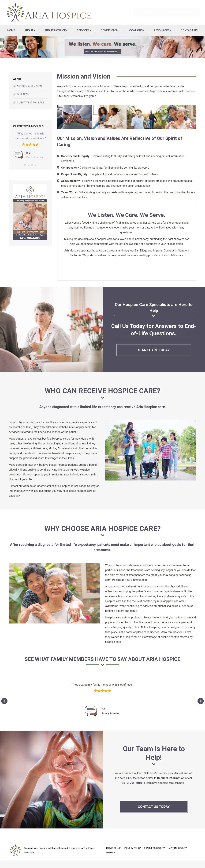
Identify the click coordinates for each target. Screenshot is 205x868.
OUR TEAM (23, 102)
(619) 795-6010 (188, 6)
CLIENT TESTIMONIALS (31, 111)
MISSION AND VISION (29, 94)
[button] (25, 173)
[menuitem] (30, 2)
